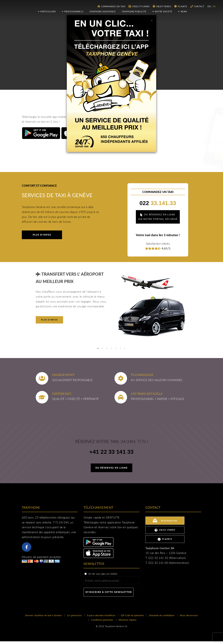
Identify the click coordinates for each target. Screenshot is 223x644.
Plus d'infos (42, 235)
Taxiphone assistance (103, 12)
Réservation (165, 520)
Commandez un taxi (111, 6)
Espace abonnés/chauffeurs (101, 615)
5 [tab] (116, 348)
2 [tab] (103, 348)
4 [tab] (111, 348)
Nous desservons (189, 615)
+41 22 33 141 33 (111, 452)
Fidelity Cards (139, 6)
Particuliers (47, 12)
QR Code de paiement (132, 615)
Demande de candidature (162, 615)
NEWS (183, 12)
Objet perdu (162, 6)
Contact (197, 6)
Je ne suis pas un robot (101, 574)
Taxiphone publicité (134, 12)
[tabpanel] (111, 307)
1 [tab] (98, 348)
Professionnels (73, 12)
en (209, 6)
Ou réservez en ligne (111, 468)
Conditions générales (102, 620)
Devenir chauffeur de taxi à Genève (43, 615)
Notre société (162, 12)
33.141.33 (158, 203)
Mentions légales (127, 620)
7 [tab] (125, 348)
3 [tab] (107, 348)
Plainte (181, 6)
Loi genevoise (74, 615)
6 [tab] (120, 348)
